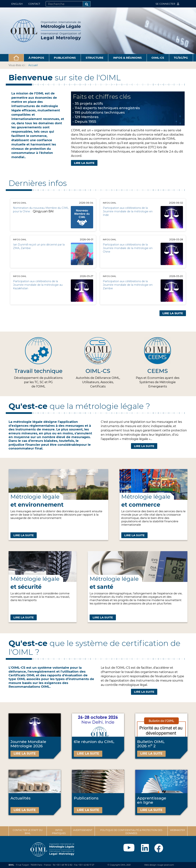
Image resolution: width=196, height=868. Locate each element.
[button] (16, 58)
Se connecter (167, 4)
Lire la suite (144, 446)
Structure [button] (95, 58)
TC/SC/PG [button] (181, 58)
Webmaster (177, 830)
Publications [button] (65, 58)
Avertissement (83, 830)
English (17, 4)
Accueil (33, 65)
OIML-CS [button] (158, 58)
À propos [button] (36, 58)
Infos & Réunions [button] (127, 58)
